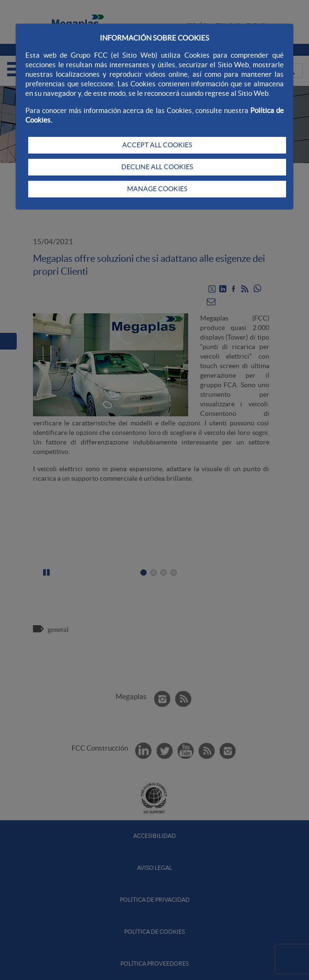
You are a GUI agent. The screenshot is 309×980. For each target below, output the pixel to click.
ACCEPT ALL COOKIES (157, 145)
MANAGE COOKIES (157, 189)
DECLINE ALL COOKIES (157, 167)
